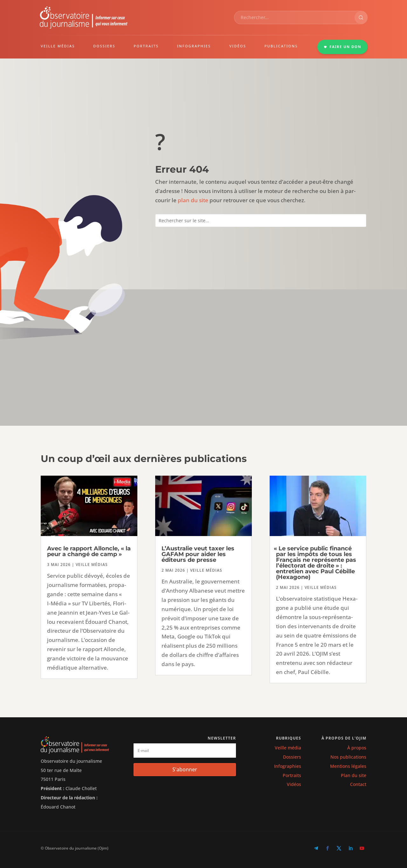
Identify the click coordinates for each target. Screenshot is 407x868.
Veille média (288, 748)
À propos (357, 748)
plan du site (193, 200)
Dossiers (292, 757)
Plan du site (354, 775)
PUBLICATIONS (281, 46)
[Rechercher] (361, 17)
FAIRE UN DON (342, 47)
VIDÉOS (238, 46)
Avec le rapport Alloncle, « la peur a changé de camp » (89, 551)
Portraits (292, 775)
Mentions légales (348, 766)
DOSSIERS (104, 46)
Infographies (288, 766)
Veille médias (92, 565)
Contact (358, 784)
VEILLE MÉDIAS (58, 46)
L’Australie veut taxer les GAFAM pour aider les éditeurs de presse (198, 554)
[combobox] (294, 17)
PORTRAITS (146, 46)
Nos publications (348, 757)
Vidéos (294, 784)
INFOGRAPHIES (194, 46)
